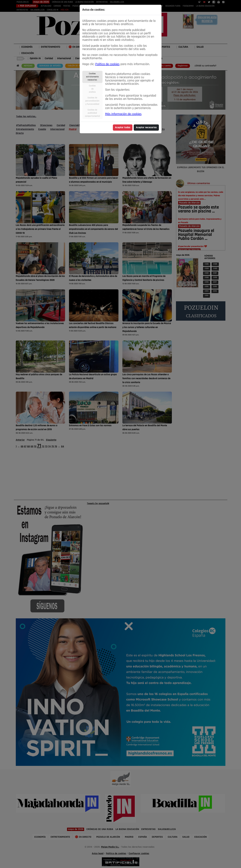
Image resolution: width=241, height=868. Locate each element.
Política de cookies (107, 64)
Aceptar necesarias (146, 128)
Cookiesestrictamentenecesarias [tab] (92, 77)
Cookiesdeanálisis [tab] (92, 89)
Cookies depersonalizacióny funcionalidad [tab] (92, 101)
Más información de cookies (123, 114)
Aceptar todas (123, 128)
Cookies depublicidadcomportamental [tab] (92, 113)
